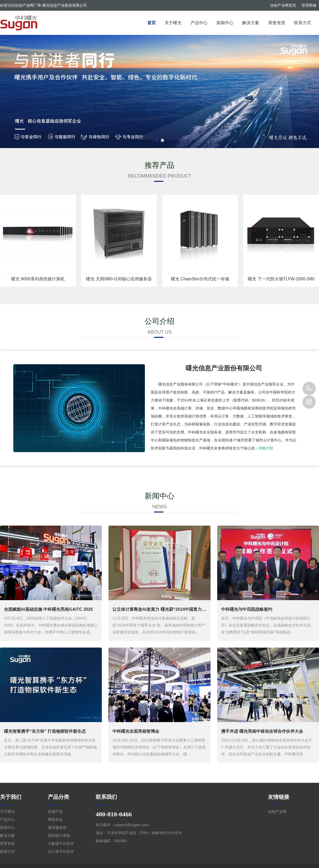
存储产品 (55, 812)
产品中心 (199, 23)
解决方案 (251, 23)
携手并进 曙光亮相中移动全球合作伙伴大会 (262, 731)
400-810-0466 (309, 388)
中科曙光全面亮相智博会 (136, 731)
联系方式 (303, 23)
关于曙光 (173, 23)
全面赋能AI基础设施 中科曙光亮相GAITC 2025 (48, 609)
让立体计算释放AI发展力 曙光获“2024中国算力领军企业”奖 (169, 609)
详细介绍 (266, 448)
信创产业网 (277, 812)
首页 (152, 23)
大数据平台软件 (61, 844)
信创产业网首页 (283, 5)
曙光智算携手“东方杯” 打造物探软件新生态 (45, 731)
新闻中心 (225, 23)
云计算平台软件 (61, 851)
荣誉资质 (277, 23)
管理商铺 (309, 5)
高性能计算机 (59, 836)
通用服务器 (57, 828)
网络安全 (55, 820)
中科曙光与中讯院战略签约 (247, 609)
